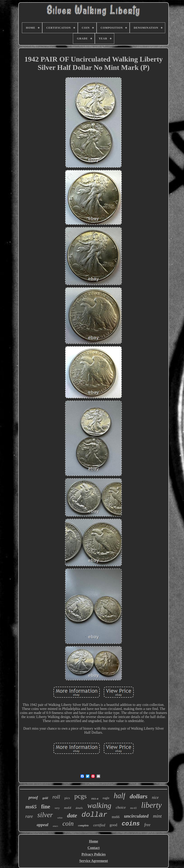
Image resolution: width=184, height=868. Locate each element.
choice (121, 807)
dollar (94, 815)
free (147, 825)
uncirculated (136, 816)
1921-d (95, 799)
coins (131, 824)
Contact (93, 848)
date (72, 815)
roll (56, 797)
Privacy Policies (94, 854)
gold (45, 798)
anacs (55, 826)
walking (99, 805)
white (60, 818)
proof (33, 797)
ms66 (116, 817)
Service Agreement (93, 861)
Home (94, 841)
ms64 (68, 808)
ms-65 (133, 808)
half (119, 796)
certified (99, 825)
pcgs (81, 796)
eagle (106, 798)
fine (46, 807)
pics (67, 798)
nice (155, 797)
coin (68, 823)
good (113, 825)
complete (83, 825)
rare (29, 816)
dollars (139, 796)
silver (45, 815)
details (79, 808)
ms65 (31, 807)
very (57, 808)
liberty (151, 805)
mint (157, 816)
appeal (42, 825)
